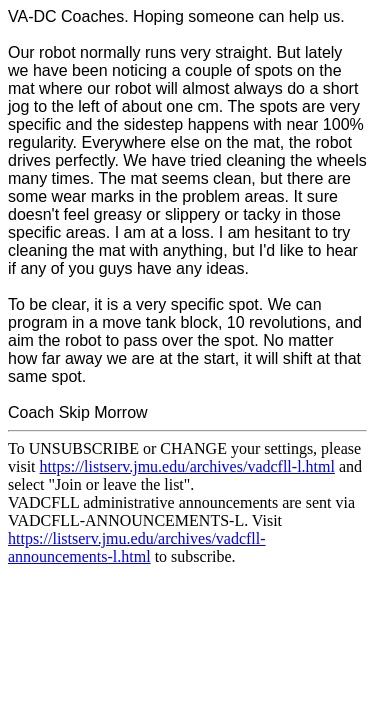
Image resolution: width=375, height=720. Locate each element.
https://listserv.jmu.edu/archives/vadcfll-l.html (187, 466)
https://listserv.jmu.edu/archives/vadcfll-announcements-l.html (137, 547)
